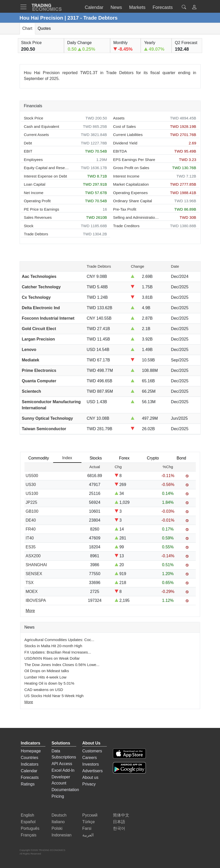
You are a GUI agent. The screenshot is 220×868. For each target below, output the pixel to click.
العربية (88, 835)
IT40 (30, 538)
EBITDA (120, 151)
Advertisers (93, 771)
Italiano (58, 822)
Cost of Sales (125, 126)
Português (30, 828)
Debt (28, 143)
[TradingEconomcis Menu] (25, 7)
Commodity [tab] (39, 458)
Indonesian (61, 835)
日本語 (119, 822)
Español (28, 822)
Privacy (89, 784)
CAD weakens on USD (44, 690)
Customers (92, 751)
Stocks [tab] (96, 458)
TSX (30, 583)
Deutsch (59, 815)
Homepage (31, 751)
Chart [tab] (27, 28)
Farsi (87, 828)
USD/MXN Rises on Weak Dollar (52, 658)
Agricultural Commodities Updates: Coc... (59, 640)
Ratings (28, 784)
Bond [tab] (181, 458)
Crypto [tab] (153, 458)
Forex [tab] (124, 458)
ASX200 (33, 556)
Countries (30, 758)
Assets (119, 118)
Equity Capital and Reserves (47, 168)
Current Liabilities (128, 135)
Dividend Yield (125, 143)
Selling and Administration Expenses (136, 217)
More (29, 702)
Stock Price (34, 118)
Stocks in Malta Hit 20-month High (53, 646)
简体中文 (121, 815)
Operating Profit (37, 201)
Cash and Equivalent (42, 126)
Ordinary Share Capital (133, 201)
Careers (90, 758)
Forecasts (30, 777)
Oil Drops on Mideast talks (47, 671)
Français (29, 835)
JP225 (31, 502)
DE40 (31, 520)
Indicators (30, 764)
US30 (31, 485)
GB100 (32, 511)
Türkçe (89, 822)
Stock (29, 226)
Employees (33, 160)
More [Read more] (30, 611)
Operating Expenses (131, 193)
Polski (57, 828)
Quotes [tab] (44, 28)
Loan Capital (35, 184)
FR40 (31, 529)
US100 (32, 493)
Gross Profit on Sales (131, 168)
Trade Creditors (126, 226)
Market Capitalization (131, 184)
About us (90, 777)
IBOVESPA (36, 600)
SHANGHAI (36, 565)
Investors (91, 764)
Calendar (29, 771)
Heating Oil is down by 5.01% (49, 683)
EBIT (28, 151)
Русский (90, 815)
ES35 (31, 547)
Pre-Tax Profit (125, 209)
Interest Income (126, 176)
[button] (194, 8)
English (28, 815)
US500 (32, 476)
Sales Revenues (38, 217)
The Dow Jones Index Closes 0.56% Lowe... (62, 665)
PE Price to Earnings (42, 209)
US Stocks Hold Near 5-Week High (54, 696)
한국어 (119, 828)
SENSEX (34, 574)
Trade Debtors (36, 234)
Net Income (34, 193)
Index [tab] (67, 458)
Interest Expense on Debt (46, 176)
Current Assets (36, 135)
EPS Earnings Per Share (134, 160)
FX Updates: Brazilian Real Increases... (58, 652)
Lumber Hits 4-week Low (46, 677)
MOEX (32, 592)
